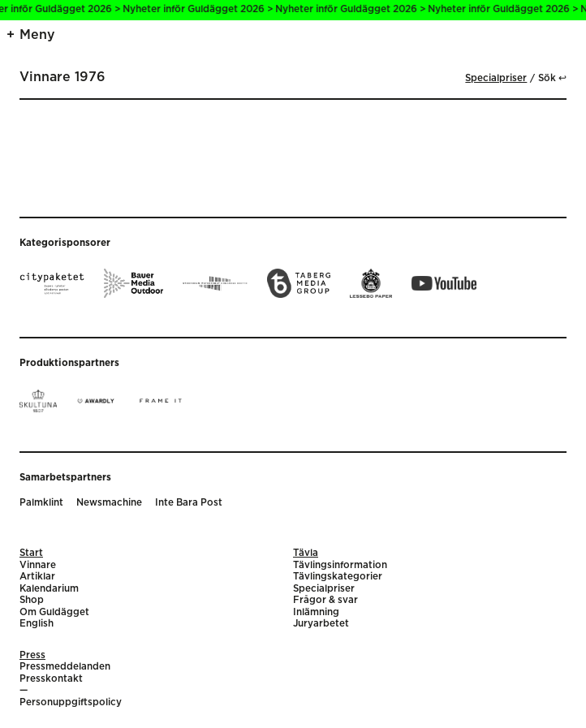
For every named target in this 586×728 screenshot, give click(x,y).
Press (32, 655)
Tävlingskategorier (338, 577)
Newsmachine (109, 503)
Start (31, 553)
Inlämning (316, 612)
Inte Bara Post (189, 503)
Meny (37, 35)
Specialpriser (496, 78)
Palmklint (41, 503)
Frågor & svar (325, 600)
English (37, 624)
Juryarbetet (321, 624)
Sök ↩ (552, 78)
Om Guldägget (54, 612)
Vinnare (38, 565)
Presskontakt (51, 679)
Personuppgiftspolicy (71, 702)
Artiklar (37, 577)
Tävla (306, 553)
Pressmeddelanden (65, 667)
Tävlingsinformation (340, 565)
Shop (32, 600)
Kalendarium (49, 589)
